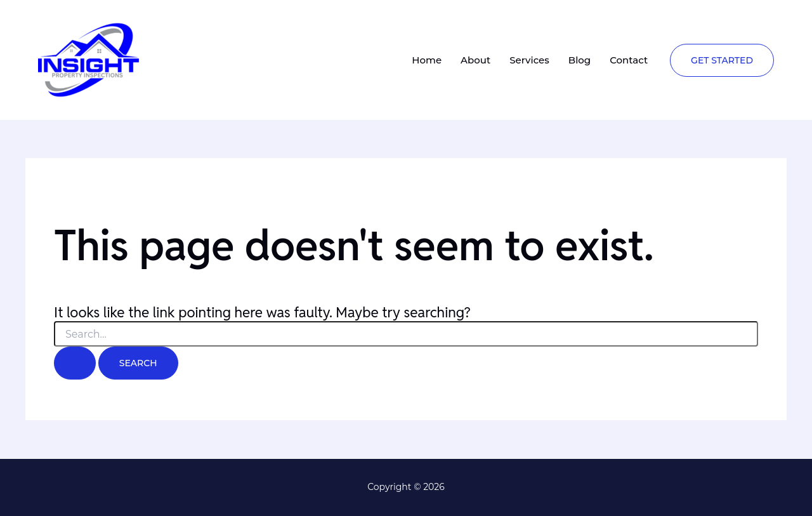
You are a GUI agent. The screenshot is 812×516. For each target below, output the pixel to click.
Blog (580, 60)
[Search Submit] (75, 363)
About (475, 60)
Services (529, 60)
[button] (722, 60)
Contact (629, 60)
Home (427, 60)
